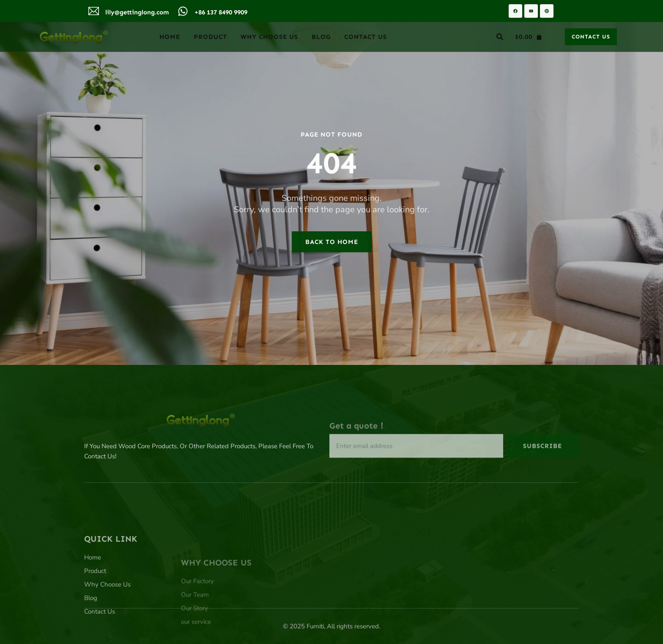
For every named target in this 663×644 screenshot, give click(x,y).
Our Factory (197, 605)
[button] (500, 37)
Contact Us (366, 37)
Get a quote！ (358, 436)
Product (210, 37)
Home (170, 37)
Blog (321, 37)
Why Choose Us (269, 37)
